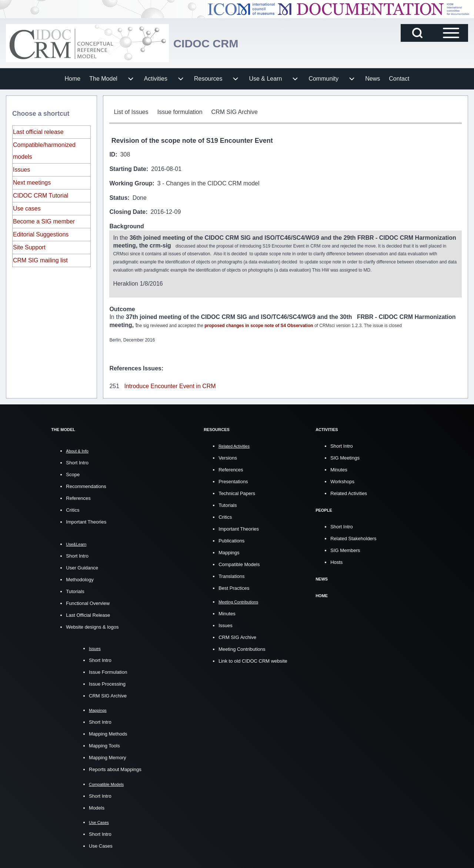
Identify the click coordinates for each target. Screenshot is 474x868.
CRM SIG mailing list (40, 260)
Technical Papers (237, 493)
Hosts (336, 561)
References (78, 497)
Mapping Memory (107, 757)
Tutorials (75, 591)
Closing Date (127, 212)
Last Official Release (88, 614)
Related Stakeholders (353, 538)
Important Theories (86, 521)
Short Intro (77, 462)
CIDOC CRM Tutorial (41, 196)
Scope (73, 474)
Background (126, 226)
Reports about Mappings (115, 769)
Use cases (27, 208)
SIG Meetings (345, 457)
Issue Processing (107, 683)
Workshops (342, 481)
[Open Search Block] (417, 33)
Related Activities (349, 493)
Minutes (227, 613)
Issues (21, 170)
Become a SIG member (44, 221)
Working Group (131, 183)
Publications (231, 540)
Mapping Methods (108, 733)
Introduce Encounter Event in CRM (170, 385)
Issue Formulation (108, 671)
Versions (228, 457)
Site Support (29, 247)
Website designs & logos (92, 626)
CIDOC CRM (212, 43)
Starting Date (128, 169)
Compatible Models (239, 564)
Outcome (122, 309)
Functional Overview (88, 603)
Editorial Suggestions (41, 234)
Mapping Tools (104, 745)
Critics (73, 509)
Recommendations (86, 486)
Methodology (80, 579)
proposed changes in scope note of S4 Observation (259, 325)
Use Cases (101, 845)
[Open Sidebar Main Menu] (451, 33)
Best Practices (234, 587)
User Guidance (82, 567)
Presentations (233, 481)
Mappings (229, 552)
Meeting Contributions (242, 648)
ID (112, 154)
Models (97, 807)
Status (118, 198)
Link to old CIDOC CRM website (253, 660)
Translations (231, 576)
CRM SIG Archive (108, 695)
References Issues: (136, 368)
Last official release (38, 132)
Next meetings (32, 183)
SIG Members (345, 550)
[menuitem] (73, 79)
